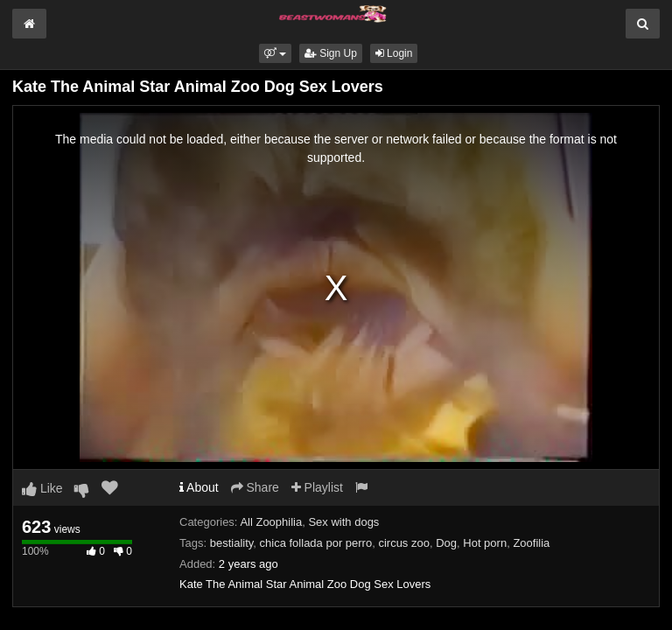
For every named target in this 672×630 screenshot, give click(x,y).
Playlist (317, 487)
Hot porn (485, 543)
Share (255, 487)
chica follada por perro (316, 543)
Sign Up (331, 53)
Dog (446, 543)
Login (394, 53)
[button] (275, 53)
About (199, 487)
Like (42, 488)
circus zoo (404, 543)
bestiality (232, 543)
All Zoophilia (271, 522)
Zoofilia (531, 543)
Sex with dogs (343, 522)
